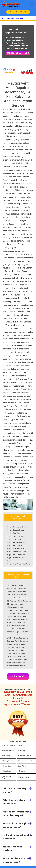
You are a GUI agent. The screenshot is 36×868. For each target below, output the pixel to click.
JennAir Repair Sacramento (17, 660)
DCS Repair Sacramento (16, 647)
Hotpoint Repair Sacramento (17, 595)
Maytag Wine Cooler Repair (17, 555)
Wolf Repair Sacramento (16, 629)
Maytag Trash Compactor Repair (19, 564)
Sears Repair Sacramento (16, 623)
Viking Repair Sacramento (16, 635)
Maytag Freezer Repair (15, 536)
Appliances (10, 18)
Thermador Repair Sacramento (18, 632)
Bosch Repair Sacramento (16, 592)
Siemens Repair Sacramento (17, 644)
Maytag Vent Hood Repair (16, 548)
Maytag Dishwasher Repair (17, 527)
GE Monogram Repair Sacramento (19, 601)
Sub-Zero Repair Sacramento (18, 626)
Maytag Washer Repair (15, 558)
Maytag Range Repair (15, 545)
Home (2, 18)
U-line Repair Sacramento (16, 656)
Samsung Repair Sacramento (18, 616)
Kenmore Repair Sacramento (17, 610)
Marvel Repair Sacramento (17, 650)
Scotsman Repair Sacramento (18, 641)
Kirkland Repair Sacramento (17, 653)
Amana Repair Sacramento (17, 589)
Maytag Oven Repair (14, 533)
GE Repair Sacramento (15, 604)
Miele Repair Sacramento (16, 666)
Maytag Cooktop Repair (16, 530)
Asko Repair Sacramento (16, 663)
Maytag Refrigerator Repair (17, 552)
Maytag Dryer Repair (14, 539)
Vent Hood (19, 18)
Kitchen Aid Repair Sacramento (18, 613)
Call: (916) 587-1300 (18, 53)
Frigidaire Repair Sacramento (18, 598)
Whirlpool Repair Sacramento (18, 638)
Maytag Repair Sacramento (17, 619)
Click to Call (18, 676)
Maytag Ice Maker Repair (16, 542)
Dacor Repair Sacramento (16, 586)
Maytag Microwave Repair (16, 561)
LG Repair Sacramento (15, 607)
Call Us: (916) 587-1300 (18, 12)
